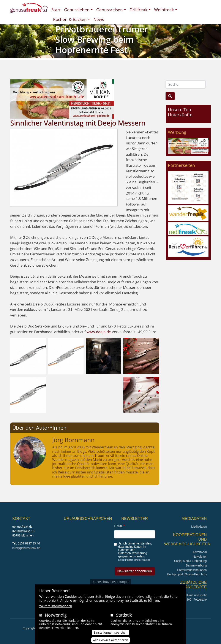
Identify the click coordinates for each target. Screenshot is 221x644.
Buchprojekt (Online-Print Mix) (187, 574)
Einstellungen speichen (111, 634)
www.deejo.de (99, 332)
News (99, 19)
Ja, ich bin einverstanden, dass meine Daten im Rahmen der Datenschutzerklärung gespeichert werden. (135, 550)
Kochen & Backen (70, 19)
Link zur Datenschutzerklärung (134, 560)
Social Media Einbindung (190, 561)
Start (56, 10)
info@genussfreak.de (26, 548)
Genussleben (77, 10)
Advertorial (200, 552)
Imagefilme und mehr (193, 595)
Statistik (124, 616)
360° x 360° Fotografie (192, 600)
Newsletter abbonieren (135, 571)
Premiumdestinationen (192, 570)
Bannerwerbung (196, 566)
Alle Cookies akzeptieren (111, 641)
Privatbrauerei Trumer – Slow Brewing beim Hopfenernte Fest (105, 39)
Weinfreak (164, 10)
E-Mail (118, 526)
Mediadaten (199, 527)
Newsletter (200, 557)
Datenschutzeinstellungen (110, 583)
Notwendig (56, 616)
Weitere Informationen (56, 607)
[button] (28, 355)
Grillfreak (138, 10)
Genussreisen (110, 10)
